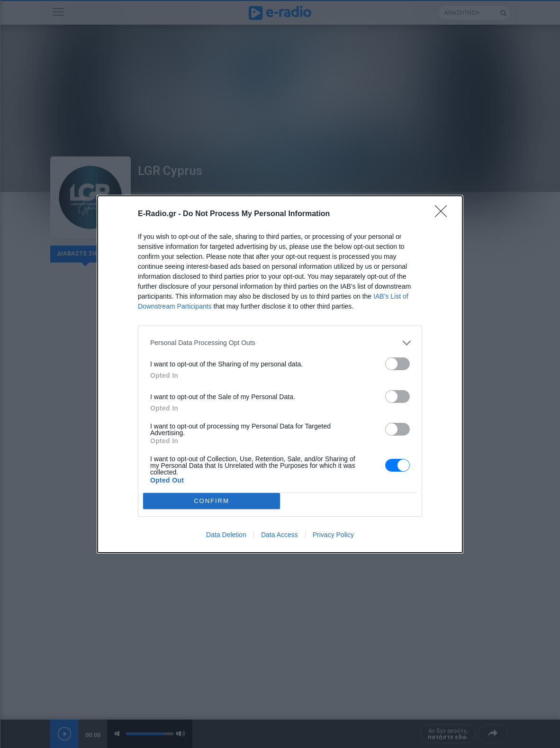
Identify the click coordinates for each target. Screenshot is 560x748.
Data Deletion (226, 535)
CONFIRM (212, 501)
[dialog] (280, 374)
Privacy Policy (333, 535)
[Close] (444, 214)
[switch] (397, 364)
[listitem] (280, 343)
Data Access (280, 535)
